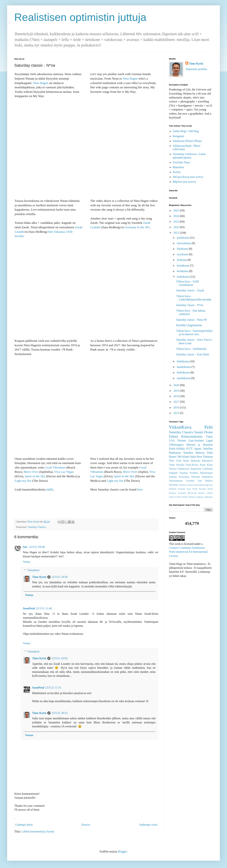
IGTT (189, 449)
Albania (182, 485)
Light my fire (23, 481)
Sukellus (208, 449)
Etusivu (86, 825)
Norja (203, 465)
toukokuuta (184, 277)
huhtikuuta (183, 361)
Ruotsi (173, 457)
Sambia (173, 477)
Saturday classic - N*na (190, 305)
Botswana (192, 493)
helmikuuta (184, 372)
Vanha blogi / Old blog (186, 131)
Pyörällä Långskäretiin (189, 325)
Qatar (171, 497)
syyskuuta (183, 254)
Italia (193, 457)
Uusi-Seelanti (196, 441)
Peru (199, 457)
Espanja (184, 473)
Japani (198, 449)
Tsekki (185, 497)
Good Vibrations (55, 467)
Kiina (210, 465)
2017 (177, 402)
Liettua (210, 493)
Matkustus (175, 453)
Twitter (177, 172)
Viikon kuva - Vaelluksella (191, 349)
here (140, 489)
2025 (177, 210)
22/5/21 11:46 (44, 608)
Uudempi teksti (24, 825)
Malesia (200, 453)
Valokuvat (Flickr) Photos (187, 141)
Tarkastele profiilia (196, 69)
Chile (179, 461)
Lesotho (190, 481)
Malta (186, 461)
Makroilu (196, 461)
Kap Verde (192, 489)
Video (209, 437)
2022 (177, 227)
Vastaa (27, 562)
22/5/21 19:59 (60, 577)
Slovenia (173, 485)
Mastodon (178, 167)
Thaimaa (208, 457)
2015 (177, 413)
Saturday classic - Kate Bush (193, 354)
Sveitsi (178, 497)
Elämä (173, 436)
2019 (177, 391)
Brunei (201, 493)
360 (179, 457)
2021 (177, 233)
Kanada (182, 489)
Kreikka (194, 473)
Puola (210, 489)
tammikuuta (184, 378)
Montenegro (206, 473)
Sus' (25, 547)
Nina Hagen (41, 83)
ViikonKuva (180, 427)
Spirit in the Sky (35, 476)
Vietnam (196, 477)
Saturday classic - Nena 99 (191, 320)
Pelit (209, 427)
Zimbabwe (207, 477)
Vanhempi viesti (148, 825)
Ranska (172, 493)
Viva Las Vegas (64, 472)
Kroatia (202, 489)
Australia (182, 493)
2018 (177, 396)
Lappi (209, 441)
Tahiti (172, 465)
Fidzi (210, 453)
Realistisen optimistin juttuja (80, 17)
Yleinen (182, 441)
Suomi (199, 432)
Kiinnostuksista (192, 436)
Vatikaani (208, 497)
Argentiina (196, 469)
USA (172, 441)
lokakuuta (183, 249)
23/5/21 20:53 (60, 713)
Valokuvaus (183, 469)
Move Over (31, 472)
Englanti (173, 473)
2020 (177, 385)
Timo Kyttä (39, 577)
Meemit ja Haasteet (200, 445)
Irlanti (186, 457)
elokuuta (182, 260)
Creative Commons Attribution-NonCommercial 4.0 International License (188, 552)
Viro (171, 461)
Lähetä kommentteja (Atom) (38, 831)
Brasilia (181, 465)
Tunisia (191, 497)
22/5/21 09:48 (37, 547)
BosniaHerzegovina (204, 485)
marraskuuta (184, 243)
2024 (177, 216)
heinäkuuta (183, 266)
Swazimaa (184, 477)
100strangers (176, 445)
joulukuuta (183, 238)
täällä (50, 489)
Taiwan (173, 469)
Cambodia (207, 469)
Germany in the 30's (137, 227)
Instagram (178, 136)
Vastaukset (33, 570)
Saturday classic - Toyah (190, 290)
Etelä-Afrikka (177, 449)
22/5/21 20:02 (60, 658)
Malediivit (207, 461)
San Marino (205, 481)
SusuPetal (29, 608)
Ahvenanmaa (176, 481)
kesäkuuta (183, 271)
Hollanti (173, 489)
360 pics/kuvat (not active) (188, 177)
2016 (177, 407)
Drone (208, 432)
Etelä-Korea (192, 465)
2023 (177, 222)
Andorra (190, 485)
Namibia (188, 453)
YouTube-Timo (181, 162)
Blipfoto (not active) (184, 182)
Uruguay (199, 497)
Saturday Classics (37, 527)
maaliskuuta (184, 367)
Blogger (122, 851)
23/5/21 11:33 (53, 688)
